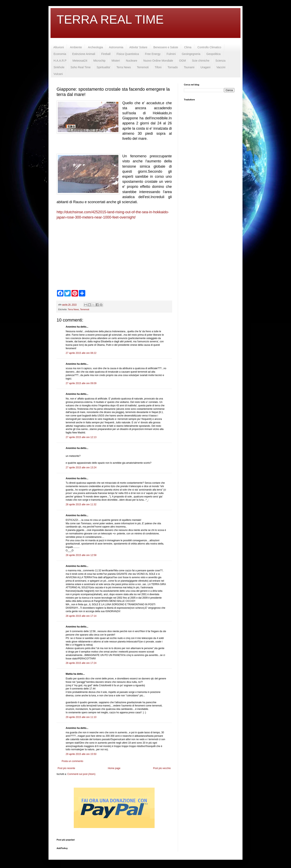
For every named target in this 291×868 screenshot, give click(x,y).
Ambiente (76, 47)
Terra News (124, 67)
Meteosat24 (80, 61)
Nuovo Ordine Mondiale (158, 61)
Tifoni (158, 67)
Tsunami (189, 67)
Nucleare (132, 61)
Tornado (173, 67)
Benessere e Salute (166, 47)
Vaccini (221, 67)
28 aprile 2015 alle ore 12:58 (81, 555)
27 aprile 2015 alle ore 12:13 (81, 437)
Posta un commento (72, 761)
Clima (188, 47)
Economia (60, 54)
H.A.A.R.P (60, 61)
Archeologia (95, 47)
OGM (182, 61)
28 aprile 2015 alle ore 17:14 (81, 616)
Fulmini (171, 54)
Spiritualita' (103, 67)
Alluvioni (59, 47)
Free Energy (153, 54)
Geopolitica (213, 54)
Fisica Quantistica (128, 54)
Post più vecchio (162, 768)
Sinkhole (59, 67)
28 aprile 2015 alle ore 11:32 (81, 504)
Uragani (205, 67)
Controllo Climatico (209, 47)
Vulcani (58, 74)
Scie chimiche (201, 61)
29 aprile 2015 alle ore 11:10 (81, 717)
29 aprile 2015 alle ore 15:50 (81, 754)
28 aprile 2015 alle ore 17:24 (81, 663)
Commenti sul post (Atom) (81, 774)
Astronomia (116, 47)
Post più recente (66, 768)
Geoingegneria (191, 54)
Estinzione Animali (84, 54)
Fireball (106, 54)
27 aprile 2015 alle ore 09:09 (81, 383)
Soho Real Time (81, 67)
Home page (114, 768)
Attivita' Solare (138, 47)
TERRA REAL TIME (110, 19)
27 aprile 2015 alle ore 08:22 (81, 353)
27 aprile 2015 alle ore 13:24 (81, 468)
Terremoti (143, 67)
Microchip (99, 61)
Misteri (116, 61)
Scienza (220, 61)
